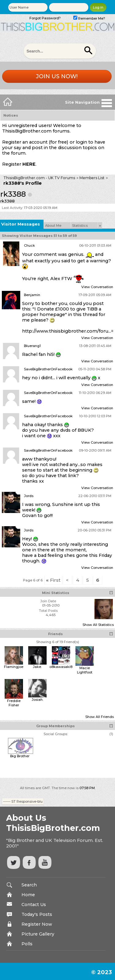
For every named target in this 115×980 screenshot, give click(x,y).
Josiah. (37, 700)
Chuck (29, 245)
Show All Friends (100, 717)
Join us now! (57, 76)
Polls (27, 944)
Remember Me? (89, 18)
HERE (29, 164)
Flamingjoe (14, 667)
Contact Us (34, 905)
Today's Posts (37, 914)
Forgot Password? (45, 18)
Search (29, 885)
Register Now (37, 924)
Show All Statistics (98, 625)
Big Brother (20, 756)
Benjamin (32, 295)
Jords (29, 496)
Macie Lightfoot (85, 670)
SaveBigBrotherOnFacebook (48, 369)
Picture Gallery (38, 934)
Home (28, 895)
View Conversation (97, 287)
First (53, 580)
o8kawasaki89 (62, 667)
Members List (92, 178)
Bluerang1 (32, 346)
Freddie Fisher (14, 703)
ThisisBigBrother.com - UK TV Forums (39, 178)
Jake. (37, 667)
